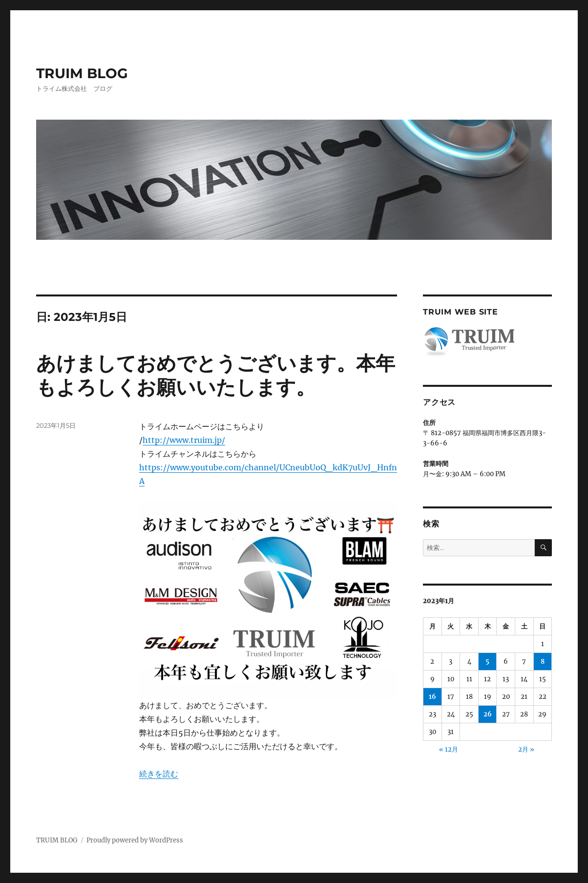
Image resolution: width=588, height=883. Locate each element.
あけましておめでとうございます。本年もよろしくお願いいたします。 (216, 375)
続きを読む (159, 774)
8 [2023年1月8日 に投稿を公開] (543, 662)
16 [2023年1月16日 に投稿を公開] (432, 697)
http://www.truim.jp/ (184, 440)
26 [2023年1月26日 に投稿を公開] (488, 714)
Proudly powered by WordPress (135, 840)
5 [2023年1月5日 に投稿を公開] (487, 662)
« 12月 (449, 749)
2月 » (526, 749)
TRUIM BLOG (82, 73)
